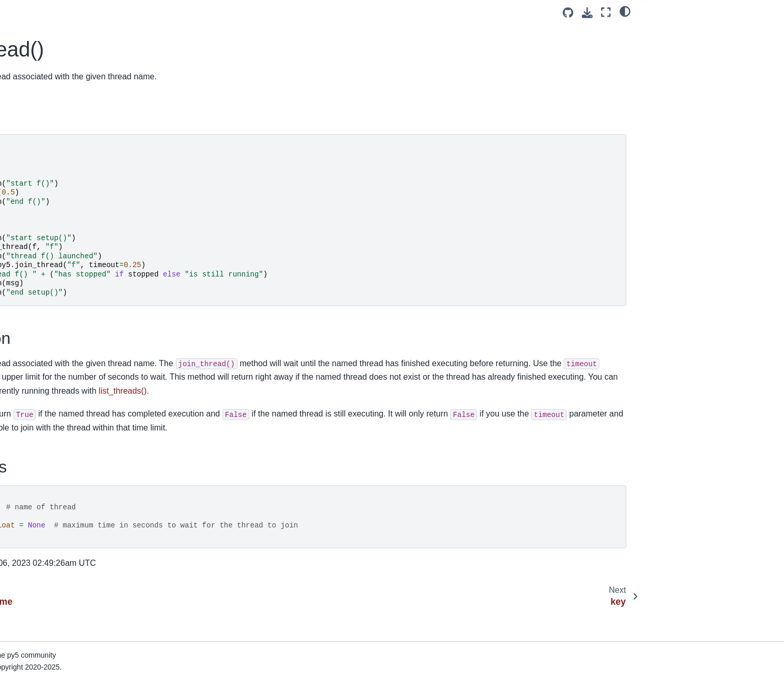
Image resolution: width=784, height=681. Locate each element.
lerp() (24, 200)
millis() (26, 546)
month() (29, 629)
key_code (32, 134)
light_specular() (41, 250)
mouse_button (39, 645)
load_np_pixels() (43, 398)
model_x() (32, 579)
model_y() (32, 596)
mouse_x (31, 662)
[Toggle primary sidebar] (191, 12)
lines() (26, 299)
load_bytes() (36, 332)
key (21, 118)
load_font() (33, 349)
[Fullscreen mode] (606, 12)
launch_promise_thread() (57, 151)
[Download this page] (587, 13)
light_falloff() (36, 233)
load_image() (37, 365)
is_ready (30, 36)
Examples (669, 32)
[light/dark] (625, 11)
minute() (29, 563)
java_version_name (48, 85)
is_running (33, 52)
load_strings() (38, 480)
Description (670, 46)
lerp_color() (34, 217)
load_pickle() (37, 414)
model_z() (32, 612)
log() (23, 497)
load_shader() (39, 448)
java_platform (38, 68)
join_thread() (38, 102)
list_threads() (37, 316)
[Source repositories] (568, 13)
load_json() (34, 382)
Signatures (670, 61)
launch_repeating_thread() (59, 168)
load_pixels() (37, 431)
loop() (25, 513)
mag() (25, 530)
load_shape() (37, 464)
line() (24, 283)
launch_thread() (42, 184)
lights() (27, 266)
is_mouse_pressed (47, 19)
